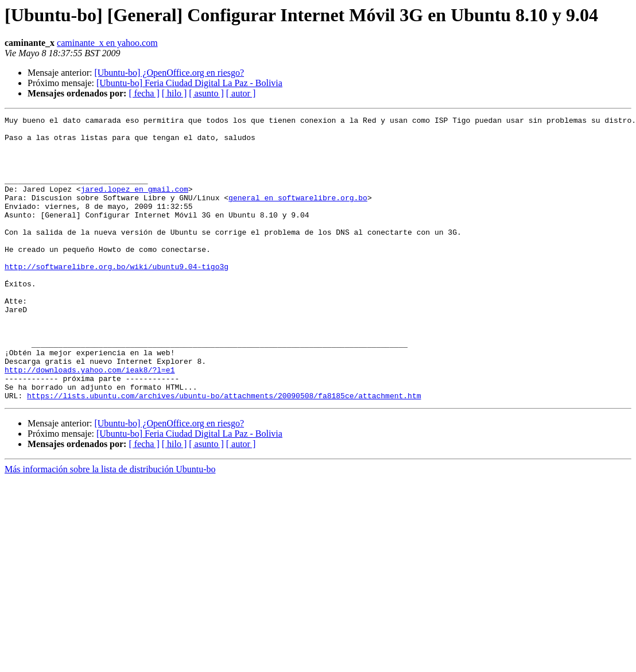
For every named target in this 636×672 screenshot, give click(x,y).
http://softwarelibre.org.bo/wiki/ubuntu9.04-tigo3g (117, 297)
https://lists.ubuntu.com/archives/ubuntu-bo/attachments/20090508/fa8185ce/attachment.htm (224, 452)
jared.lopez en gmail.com (135, 204)
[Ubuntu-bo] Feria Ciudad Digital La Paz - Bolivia (189, 83)
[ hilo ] (174, 93)
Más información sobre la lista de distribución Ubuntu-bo (110, 526)
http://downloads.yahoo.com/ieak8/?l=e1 (90, 421)
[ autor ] (241, 93)
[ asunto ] (206, 93)
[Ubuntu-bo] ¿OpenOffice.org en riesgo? (169, 73)
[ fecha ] (144, 93)
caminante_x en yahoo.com (107, 43)
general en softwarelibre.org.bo (298, 215)
